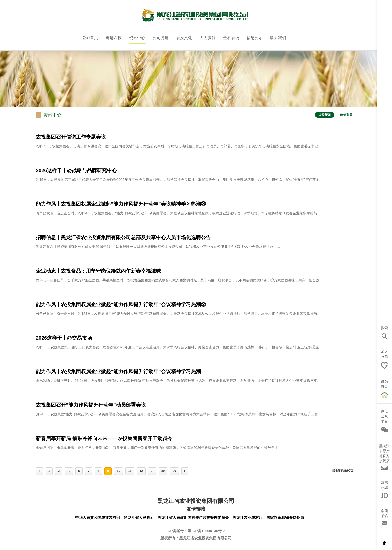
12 (141, 471)
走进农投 (114, 38)
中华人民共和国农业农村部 (98, 518)
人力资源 (208, 38)
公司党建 (161, 38)
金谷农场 (231, 38)
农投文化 (184, 38)
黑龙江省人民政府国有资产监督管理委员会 (193, 518)
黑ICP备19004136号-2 (206, 531)
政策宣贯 (346, 115)
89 (163, 471)
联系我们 (278, 38)
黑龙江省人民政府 (139, 518)
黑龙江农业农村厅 (248, 518)
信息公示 (255, 38)
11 (130, 471)
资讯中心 (137, 38)
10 (119, 471)
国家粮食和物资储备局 (285, 518)
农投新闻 (325, 115)
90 (174, 471)
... (69, 471)
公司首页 (90, 38)
